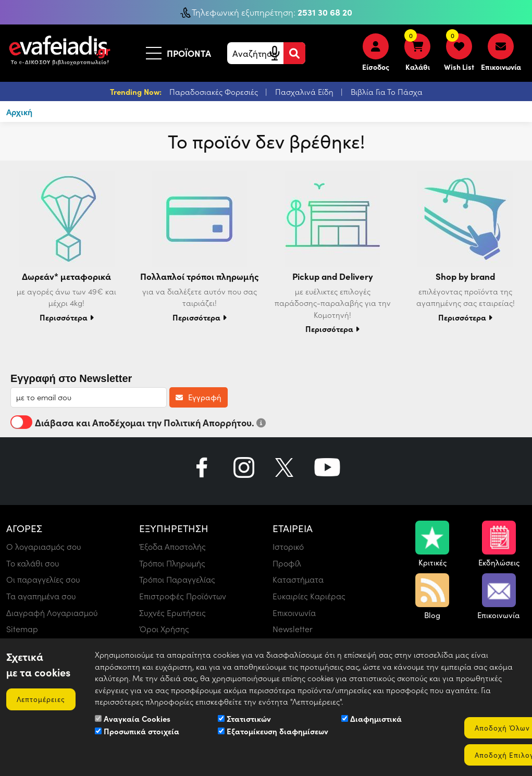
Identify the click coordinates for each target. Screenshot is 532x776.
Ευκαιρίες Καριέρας (309, 596)
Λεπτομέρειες (42, 699)
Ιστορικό (288, 546)
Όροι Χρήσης (164, 629)
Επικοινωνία (294, 613)
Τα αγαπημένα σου (41, 596)
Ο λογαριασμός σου (44, 546)
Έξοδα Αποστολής (172, 546)
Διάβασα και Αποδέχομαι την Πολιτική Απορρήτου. (138, 422)
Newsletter (293, 629)
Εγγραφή (199, 397)
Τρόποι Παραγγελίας (177, 579)
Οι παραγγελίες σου (43, 579)
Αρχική (20, 112)
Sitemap (22, 629)
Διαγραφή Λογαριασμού (52, 613)
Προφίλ (287, 563)
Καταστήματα (298, 579)
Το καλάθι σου (33, 563)
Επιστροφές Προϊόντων (183, 596)
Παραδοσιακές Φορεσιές (215, 92)
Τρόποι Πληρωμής (172, 563)
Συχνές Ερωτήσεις (172, 613)
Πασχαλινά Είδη (305, 92)
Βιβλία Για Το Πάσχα (387, 92)
